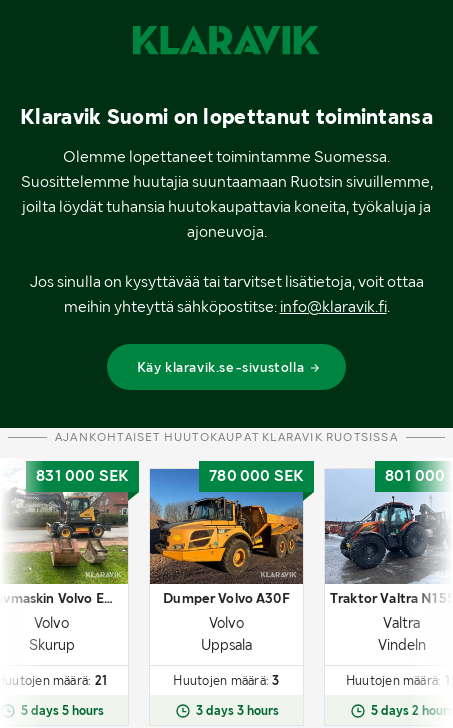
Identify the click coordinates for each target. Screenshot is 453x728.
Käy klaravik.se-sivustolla (229, 367)
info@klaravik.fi (333, 306)
